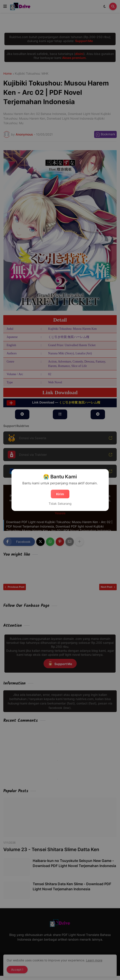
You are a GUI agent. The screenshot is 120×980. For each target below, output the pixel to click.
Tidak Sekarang (60, 504)
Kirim (60, 494)
